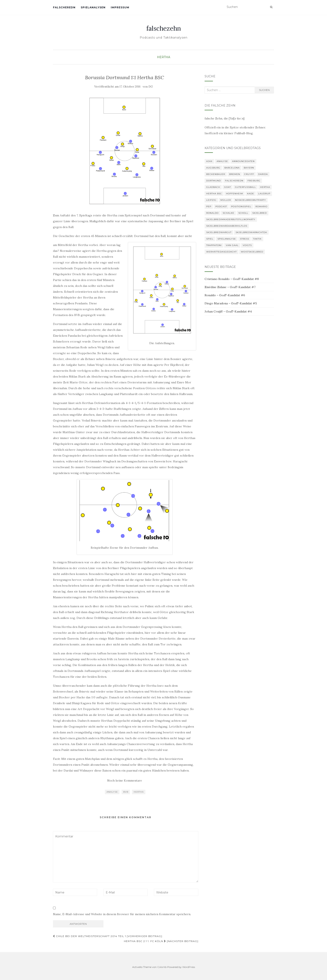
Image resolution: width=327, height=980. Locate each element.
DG (151, 87)
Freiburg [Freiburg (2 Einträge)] (254, 181)
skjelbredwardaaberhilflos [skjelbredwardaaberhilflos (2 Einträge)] (227, 226)
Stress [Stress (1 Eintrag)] (245, 239)
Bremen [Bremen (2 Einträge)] (235, 174)
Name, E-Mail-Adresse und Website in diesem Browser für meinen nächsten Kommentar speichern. (122, 914)
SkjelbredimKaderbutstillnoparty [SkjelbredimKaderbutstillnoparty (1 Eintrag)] (231, 219)
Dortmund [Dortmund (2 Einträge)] (214, 181)
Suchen (264, 90)
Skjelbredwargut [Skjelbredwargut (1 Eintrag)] (219, 232)
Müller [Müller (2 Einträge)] (226, 200)
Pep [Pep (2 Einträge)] (209, 206)
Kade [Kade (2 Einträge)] (251, 194)
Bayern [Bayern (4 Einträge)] (249, 168)
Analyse (112, 792)
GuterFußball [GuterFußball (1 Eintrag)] (245, 187)
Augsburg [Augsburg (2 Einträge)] (213, 168)
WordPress (189, 967)
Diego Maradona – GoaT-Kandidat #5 (231, 303)
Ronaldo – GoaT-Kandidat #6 (225, 295)
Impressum (120, 7)
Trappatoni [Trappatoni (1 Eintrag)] (214, 245)
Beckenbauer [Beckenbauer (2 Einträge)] (216, 174)
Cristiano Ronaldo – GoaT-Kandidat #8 (232, 279)
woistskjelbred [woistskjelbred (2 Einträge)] (252, 252)
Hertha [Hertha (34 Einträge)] (265, 187)
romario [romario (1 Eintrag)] (261, 206)
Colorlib (162, 967)
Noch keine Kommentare (125, 780)
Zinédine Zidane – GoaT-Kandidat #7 (230, 287)
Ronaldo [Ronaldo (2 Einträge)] (212, 213)
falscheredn (64, 7)
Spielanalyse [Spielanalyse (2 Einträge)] (227, 239)
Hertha (164, 57)
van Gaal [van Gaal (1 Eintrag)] (232, 245)
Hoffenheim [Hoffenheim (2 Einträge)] (235, 194)
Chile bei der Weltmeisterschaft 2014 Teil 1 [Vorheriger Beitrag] (108, 936)
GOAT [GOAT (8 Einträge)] (228, 187)
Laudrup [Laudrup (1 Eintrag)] (264, 194)
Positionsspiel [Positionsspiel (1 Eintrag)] (241, 206)
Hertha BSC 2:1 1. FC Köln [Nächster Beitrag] (161, 941)
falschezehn (164, 28)
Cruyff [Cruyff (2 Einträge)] (249, 174)
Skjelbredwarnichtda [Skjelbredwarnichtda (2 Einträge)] (251, 232)
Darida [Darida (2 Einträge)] (263, 174)
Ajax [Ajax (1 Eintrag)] (209, 161)
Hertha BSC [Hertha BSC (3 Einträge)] (214, 194)
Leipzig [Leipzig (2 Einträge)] (211, 200)
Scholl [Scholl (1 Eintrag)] (243, 213)
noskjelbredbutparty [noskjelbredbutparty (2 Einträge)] (250, 200)
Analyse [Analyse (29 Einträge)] (222, 161)
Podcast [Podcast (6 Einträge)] (221, 206)
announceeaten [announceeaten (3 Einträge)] (243, 161)
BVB (126, 792)
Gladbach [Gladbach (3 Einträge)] (213, 187)
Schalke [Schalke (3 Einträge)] (228, 213)
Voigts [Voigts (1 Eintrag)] (247, 245)
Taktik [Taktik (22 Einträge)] (257, 239)
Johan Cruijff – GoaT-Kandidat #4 (228, 311)
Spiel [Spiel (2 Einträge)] (210, 239)
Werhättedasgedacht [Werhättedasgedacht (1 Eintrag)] (221, 252)
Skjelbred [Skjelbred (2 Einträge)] (260, 213)
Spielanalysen (93, 7)
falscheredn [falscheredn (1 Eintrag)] (234, 181)
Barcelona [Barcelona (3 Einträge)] (232, 168)
